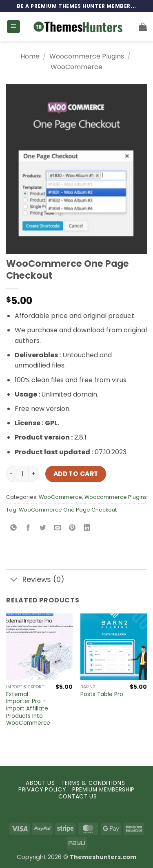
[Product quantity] (22, 474)
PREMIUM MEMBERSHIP (103, 790)
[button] (13, 27)
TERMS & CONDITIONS (93, 783)
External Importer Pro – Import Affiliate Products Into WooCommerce (28, 709)
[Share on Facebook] (28, 529)
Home (30, 56)
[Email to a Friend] (58, 529)
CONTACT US (78, 797)
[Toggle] (14, 581)
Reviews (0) (35, 581)
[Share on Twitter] (43, 529)
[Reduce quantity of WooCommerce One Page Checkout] (11, 474)
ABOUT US (40, 783)
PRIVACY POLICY (42, 790)
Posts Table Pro (102, 694)
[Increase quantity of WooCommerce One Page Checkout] (34, 474)
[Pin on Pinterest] (72, 529)
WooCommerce (76, 67)
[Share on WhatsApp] (14, 529)
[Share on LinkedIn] (87, 529)
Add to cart (76, 474)
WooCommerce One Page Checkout (68, 510)
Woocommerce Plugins (87, 56)
